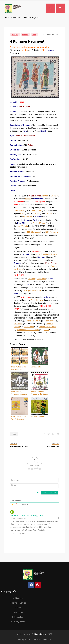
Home (7, 18)
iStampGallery (40, 634)
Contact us (19, 617)
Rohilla (49, 214)
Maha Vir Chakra (34, 321)
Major (46, 254)
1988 (14, 434)
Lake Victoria (22, 226)
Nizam (28, 199)
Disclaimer (19, 612)
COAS (46, 330)
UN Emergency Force (37, 279)
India (34, 35)
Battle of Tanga (39, 223)
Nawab (45, 196)
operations (28, 216)
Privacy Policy (19, 622)
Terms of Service (19, 603)
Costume (16, 18)
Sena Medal (29, 327)
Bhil (22, 214)
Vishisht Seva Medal (47, 327)
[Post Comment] (50, 493)
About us (19, 598)
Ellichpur (54, 196)
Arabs (37, 214)
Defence (25, 35)
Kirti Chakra (49, 321)
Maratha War (19, 211)
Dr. (32, 291)
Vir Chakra (18, 324)
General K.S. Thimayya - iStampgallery (27, 516)
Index (19, 608)
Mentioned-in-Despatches (28, 330)
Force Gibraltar (37, 300)
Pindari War (37, 211)
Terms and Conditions (42, 639)
